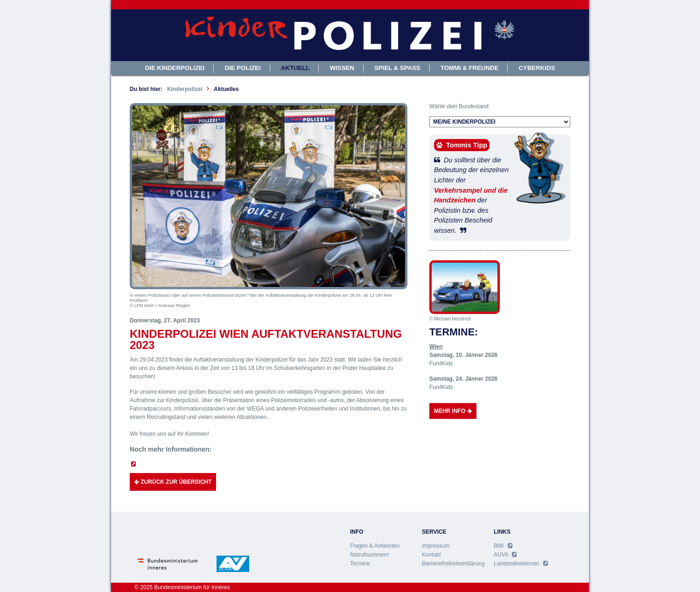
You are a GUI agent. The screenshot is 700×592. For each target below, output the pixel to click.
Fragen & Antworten (375, 546)
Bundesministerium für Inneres (168, 564)
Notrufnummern (369, 555)
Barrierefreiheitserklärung (453, 564)
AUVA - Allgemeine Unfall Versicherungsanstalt (233, 564)
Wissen (342, 68)
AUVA (505, 555)
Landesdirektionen (521, 564)
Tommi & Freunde (469, 68)
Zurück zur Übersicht (173, 482)
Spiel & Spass (397, 68)
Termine (360, 564)
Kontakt (431, 555)
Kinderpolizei (185, 89)
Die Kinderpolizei (175, 68)
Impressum (436, 546)
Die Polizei (243, 68)
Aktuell (295, 68)
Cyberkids (537, 68)
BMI (503, 546)
